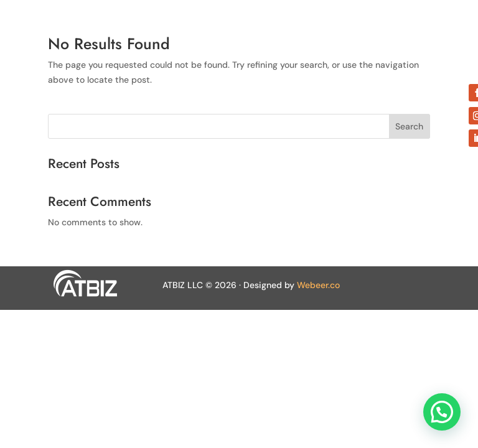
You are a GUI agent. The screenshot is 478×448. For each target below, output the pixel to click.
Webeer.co (318, 285)
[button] (442, 412)
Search (409, 126)
